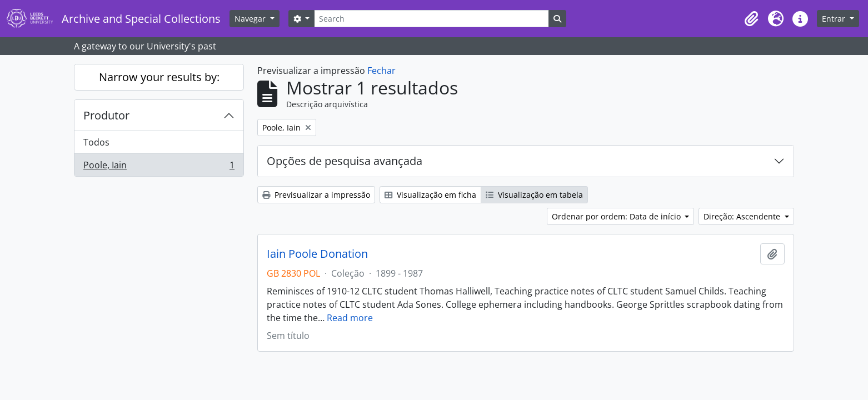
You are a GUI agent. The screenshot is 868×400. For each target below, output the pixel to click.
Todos (96, 142)
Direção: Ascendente (743, 216)
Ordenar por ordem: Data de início (617, 216)
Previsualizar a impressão (316, 195)
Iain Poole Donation (317, 254)
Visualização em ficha (430, 195)
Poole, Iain (159, 167)
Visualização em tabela (534, 195)
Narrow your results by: (159, 77)
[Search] (431, 19)
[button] (751, 19)
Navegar (251, 19)
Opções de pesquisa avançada (345, 161)
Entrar (835, 19)
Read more (350, 318)
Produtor (106, 115)
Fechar (381, 71)
